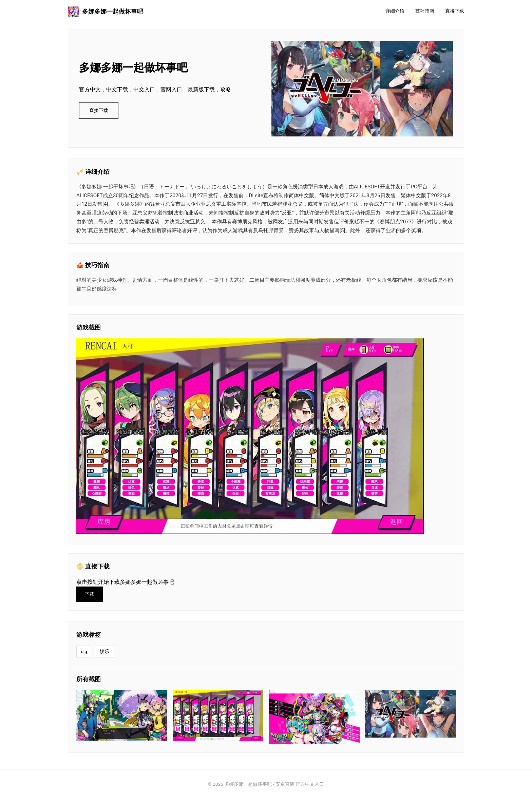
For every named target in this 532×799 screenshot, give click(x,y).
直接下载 (455, 11)
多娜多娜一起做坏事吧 (106, 12)
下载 (90, 594)
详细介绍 (395, 11)
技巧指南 (425, 11)
